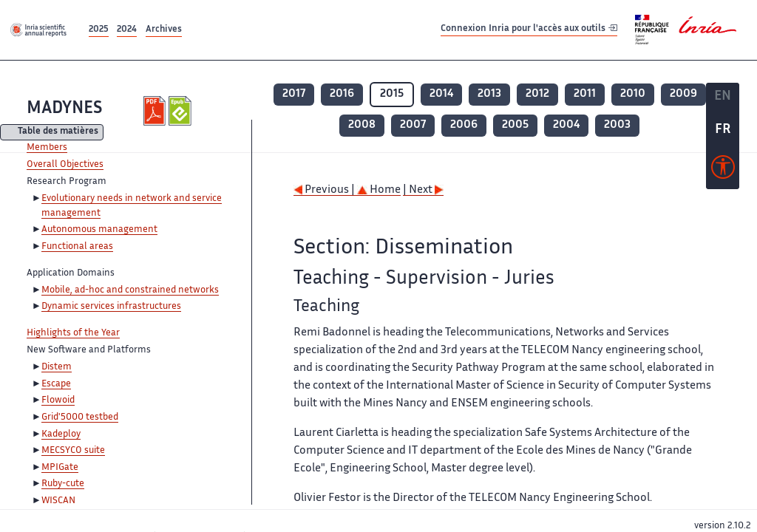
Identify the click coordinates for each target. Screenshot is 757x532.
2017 (294, 94)
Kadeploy (61, 434)
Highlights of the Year (73, 333)
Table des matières (58, 133)
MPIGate (60, 468)
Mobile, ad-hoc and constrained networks (130, 290)
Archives (164, 30)
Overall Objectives (65, 165)
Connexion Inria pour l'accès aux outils (529, 29)
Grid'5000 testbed (80, 417)
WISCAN (58, 501)
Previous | (325, 190)
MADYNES (64, 109)
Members (47, 148)
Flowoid (58, 400)
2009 (683, 94)
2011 (585, 94)
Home (379, 190)
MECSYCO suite (73, 451)
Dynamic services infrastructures (111, 307)
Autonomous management (99, 230)
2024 (127, 30)
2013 (489, 94)
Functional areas (77, 247)
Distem (57, 367)
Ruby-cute (63, 484)
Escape (56, 384)
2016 (342, 94)
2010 (633, 94)
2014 (441, 94)
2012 (537, 94)
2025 (99, 30)
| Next (423, 190)
